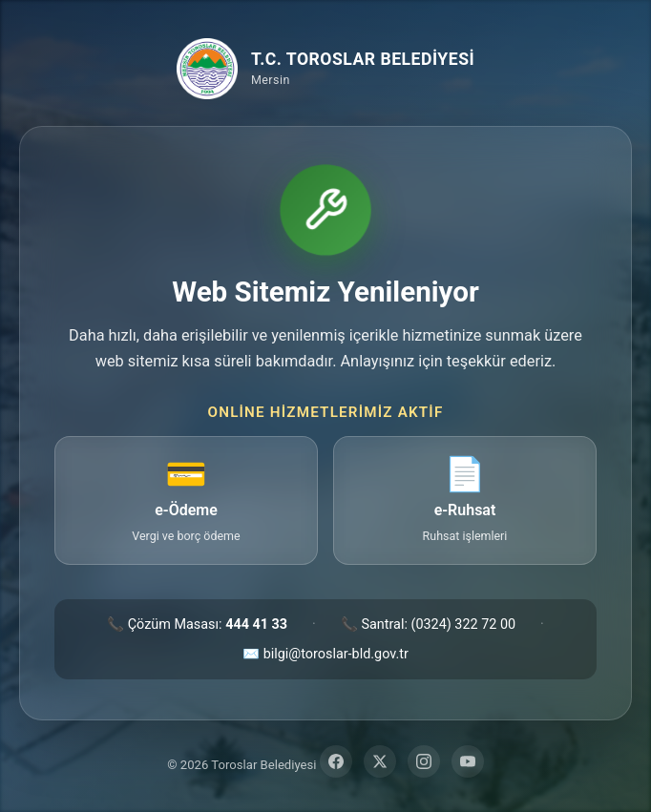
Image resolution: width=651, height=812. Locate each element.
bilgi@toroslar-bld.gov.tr (336, 654)
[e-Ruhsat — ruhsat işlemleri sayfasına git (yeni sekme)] (465, 500)
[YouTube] (468, 761)
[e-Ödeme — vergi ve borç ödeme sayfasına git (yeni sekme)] (186, 500)
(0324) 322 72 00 (463, 625)
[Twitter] (380, 761)
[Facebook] (336, 761)
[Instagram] (424, 761)
